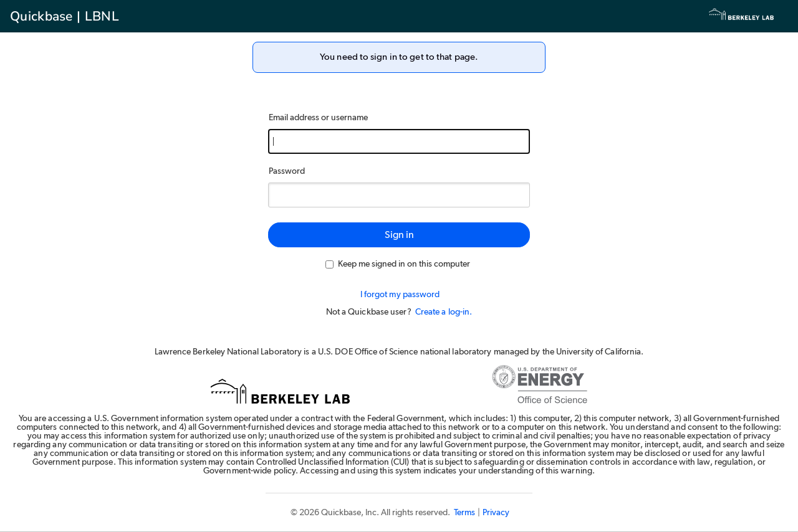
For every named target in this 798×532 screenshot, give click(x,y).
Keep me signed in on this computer (398, 264)
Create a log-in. (444, 312)
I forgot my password (400, 295)
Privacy (496, 513)
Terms (464, 513)
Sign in (399, 235)
